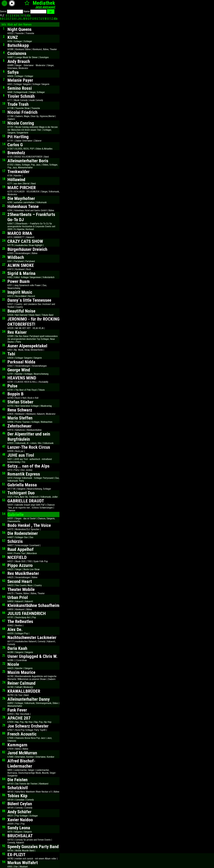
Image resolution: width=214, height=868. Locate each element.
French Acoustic (22, 734)
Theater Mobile (21, 589)
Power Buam (19, 281)
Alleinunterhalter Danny (29, 699)
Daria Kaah (17, 648)
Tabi (11, 354)
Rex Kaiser (17, 332)
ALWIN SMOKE (21, 265)
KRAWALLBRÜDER (24, 691)
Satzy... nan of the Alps (28, 466)
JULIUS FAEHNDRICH (27, 613)
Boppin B (15, 394)
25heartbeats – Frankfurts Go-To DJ (31, 217)
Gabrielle (16, 514)
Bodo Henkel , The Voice (29, 525)
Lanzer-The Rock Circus (29, 447)
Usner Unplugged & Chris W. (32, 656)
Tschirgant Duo (21, 493)
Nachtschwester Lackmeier (32, 637)
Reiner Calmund (21, 683)
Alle (29, 15)
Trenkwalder (18, 172)
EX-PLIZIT (16, 855)
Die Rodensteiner (23, 533)
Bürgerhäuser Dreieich (27, 249)
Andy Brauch (19, 61)
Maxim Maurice (21, 672)
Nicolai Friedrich (22, 112)
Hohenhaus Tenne (23, 206)
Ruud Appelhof (21, 549)
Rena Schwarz (20, 410)
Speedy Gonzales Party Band (33, 847)
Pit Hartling (18, 137)
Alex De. (15, 629)
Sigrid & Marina (21, 273)
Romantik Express (24, 474)
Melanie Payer (20, 80)
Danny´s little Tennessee (29, 300)
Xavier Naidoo (20, 820)
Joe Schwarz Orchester (28, 726)
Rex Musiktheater (23, 573)
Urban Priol (18, 597)
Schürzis (15, 541)
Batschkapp (18, 45)
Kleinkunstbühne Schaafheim (33, 605)
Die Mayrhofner (21, 198)
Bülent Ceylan (20, 804)
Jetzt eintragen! (45, 7)
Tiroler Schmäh (21, 96)
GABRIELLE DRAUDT (26, 501)
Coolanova (17, 53)
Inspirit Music (20, 292)
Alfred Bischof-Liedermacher (21, 763)
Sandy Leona (19, 828)
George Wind (19, 370)
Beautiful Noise (21, 311)
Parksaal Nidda (21, 362)
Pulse (12, 386)
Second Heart (20, 581)
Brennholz (16, 153)
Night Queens (19, 29)
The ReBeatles (20, 621)
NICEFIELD (17, 557)
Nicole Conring (21, 123)
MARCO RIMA (20, 233)
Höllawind (16, 180)
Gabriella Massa (22, 485)
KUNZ (13, 37)
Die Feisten (17, 780)
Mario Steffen (20, 418)
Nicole (13, 664)
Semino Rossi (20, 88)
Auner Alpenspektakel (27, 346)
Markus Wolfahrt (23, 863)
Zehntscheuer (19, 426)
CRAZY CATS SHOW (25, 241)
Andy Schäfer (19, 812)
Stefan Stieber (20, 402)
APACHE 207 (19, 718)
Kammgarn (17, 745)
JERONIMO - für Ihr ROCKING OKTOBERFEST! (33, 322)
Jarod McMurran (22, 753)
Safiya (13, 72)
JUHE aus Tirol (21, 455)
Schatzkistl (18, 788)
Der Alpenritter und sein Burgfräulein (29, 437)
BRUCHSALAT (20, 836)
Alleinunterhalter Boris (28, 161)
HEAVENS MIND (22, 378)
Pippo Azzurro (20, 565)
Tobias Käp (17, 796)
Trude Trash (18, 104)
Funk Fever (17, 710)
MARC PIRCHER (22, 188)
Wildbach (16, 257)
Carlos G (15, 145)
